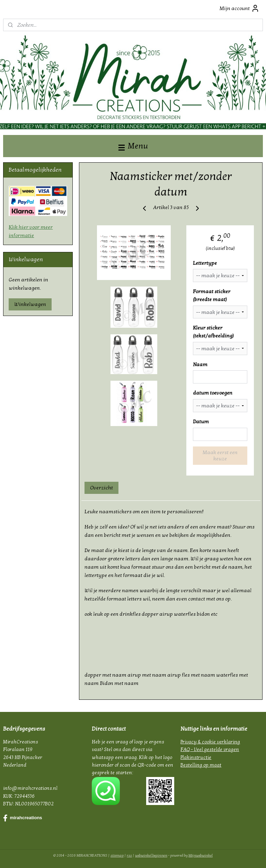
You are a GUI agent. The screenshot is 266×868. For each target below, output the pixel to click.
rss (129, 855)
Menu (133, 146)
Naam (200, 364)
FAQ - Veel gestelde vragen (210, 749)
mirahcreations (23, 818)
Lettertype (205, 263)
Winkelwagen (30, 304)
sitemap (117, 855)
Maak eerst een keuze (220, 455)
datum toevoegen (213, 393)
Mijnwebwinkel (201, 855)
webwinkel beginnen (151, 855)
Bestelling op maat (201, 765)
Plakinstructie (196, 757)
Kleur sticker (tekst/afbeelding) (213, 332)
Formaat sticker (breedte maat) (212, 296)
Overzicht (102, 488)
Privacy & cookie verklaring (210, 742)
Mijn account (240, 8)
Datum (201, 422)
